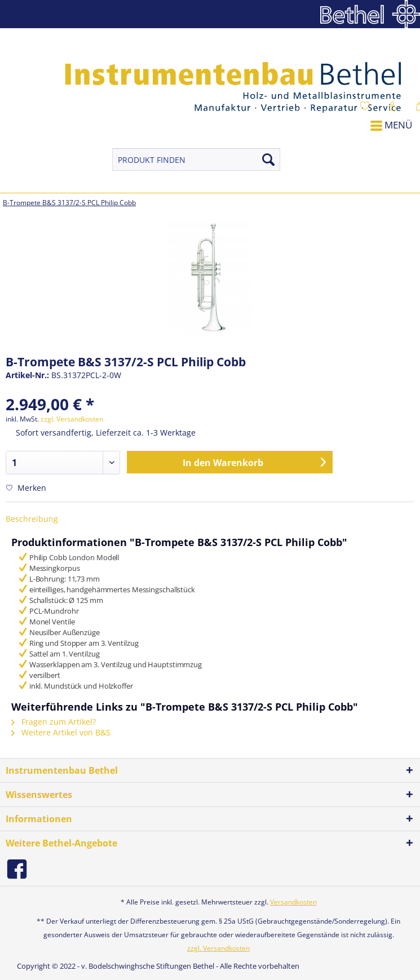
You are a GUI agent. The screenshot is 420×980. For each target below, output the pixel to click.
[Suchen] (268, 159)
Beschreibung (32, 519)
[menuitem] (379, 115)
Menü (391, 125)
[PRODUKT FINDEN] (196, 159)
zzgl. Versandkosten (72, 419)
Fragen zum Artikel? (54, 722)
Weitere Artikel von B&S (61, 732)
